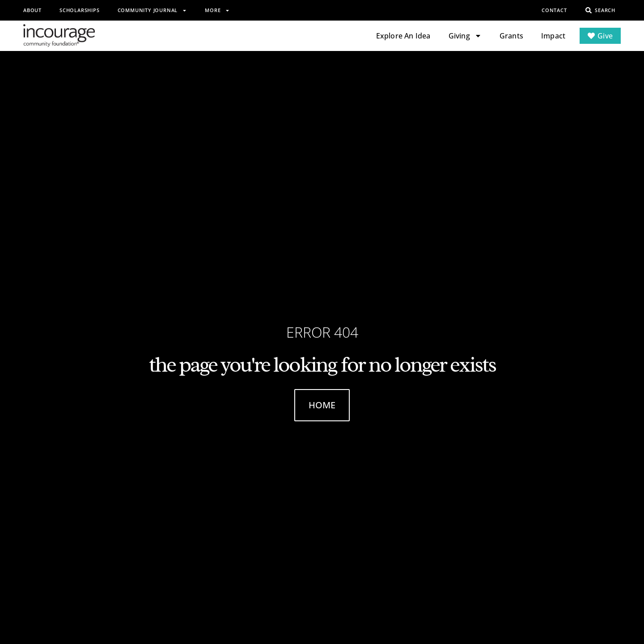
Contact (554, 10)
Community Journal (153, 10)
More (217, 10)
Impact (553, 36)
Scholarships (80, 10)
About (32, 10)
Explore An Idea (403, 36)
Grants (511, 36)
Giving (465, 36)
